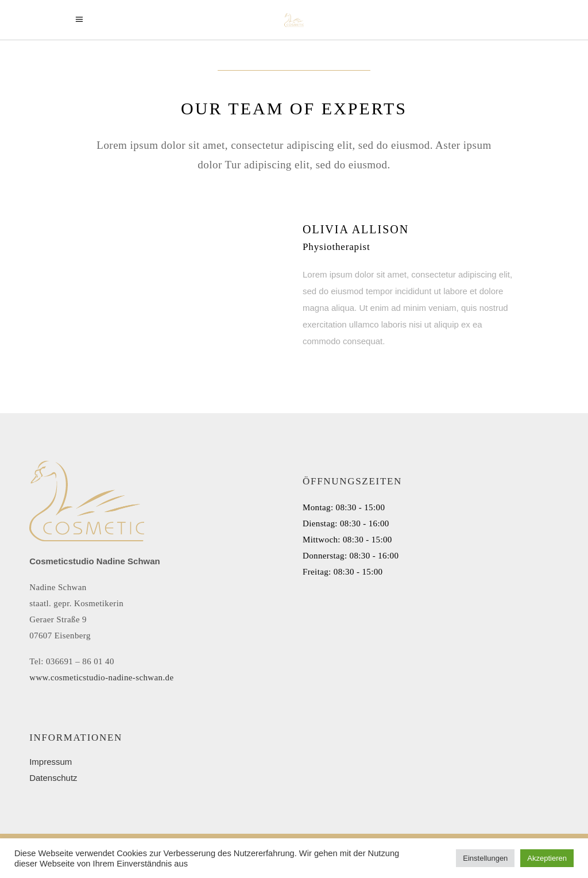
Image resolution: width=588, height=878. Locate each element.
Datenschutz (53, 778)
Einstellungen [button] (485, 858)
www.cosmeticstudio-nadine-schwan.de (101, 677)
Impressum (51, 762)
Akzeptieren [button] (547, 858)
